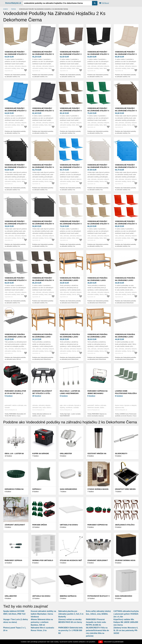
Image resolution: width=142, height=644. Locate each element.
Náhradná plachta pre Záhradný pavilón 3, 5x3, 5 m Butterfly (71, 614)
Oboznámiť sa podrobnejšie (114, 642)
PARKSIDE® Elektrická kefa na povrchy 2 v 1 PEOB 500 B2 (70, 630)
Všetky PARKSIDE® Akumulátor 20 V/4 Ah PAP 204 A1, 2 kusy (15, 415)
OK (101, 642)
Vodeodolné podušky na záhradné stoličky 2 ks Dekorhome (16, 54)
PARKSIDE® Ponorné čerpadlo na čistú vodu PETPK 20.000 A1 (96, 622)
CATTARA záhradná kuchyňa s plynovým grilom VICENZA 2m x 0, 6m (126, 614)
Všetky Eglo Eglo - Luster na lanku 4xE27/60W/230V (70, 415)
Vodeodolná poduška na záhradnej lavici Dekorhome (70, 280)
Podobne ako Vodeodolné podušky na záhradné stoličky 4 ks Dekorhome (70, 133)
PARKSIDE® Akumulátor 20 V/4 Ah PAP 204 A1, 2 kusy (15, 393)
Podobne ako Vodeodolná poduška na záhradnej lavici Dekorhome (70, 302)
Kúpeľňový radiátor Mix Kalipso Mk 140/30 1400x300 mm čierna (126, 622)
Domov (6, 9)
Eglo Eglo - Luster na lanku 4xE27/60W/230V (70, 392)
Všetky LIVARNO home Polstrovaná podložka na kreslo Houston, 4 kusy (126, 415)
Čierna (14, 9)
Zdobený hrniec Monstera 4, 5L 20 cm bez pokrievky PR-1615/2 (126, 630)
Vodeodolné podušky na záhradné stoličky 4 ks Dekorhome (71, 111)
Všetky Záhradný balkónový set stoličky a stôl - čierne (42, 415)
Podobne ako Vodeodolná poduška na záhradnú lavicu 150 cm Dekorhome (15, 359)
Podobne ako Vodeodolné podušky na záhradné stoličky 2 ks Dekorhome (15, 77)
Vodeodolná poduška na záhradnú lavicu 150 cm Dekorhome (15, 337)
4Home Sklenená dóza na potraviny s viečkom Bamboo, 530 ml (42, 622)
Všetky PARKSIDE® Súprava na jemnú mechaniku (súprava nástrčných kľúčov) (97, 416)
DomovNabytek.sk (13, 3)
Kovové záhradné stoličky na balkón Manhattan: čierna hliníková (43, 614)
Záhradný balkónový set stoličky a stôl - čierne (42, 393)
